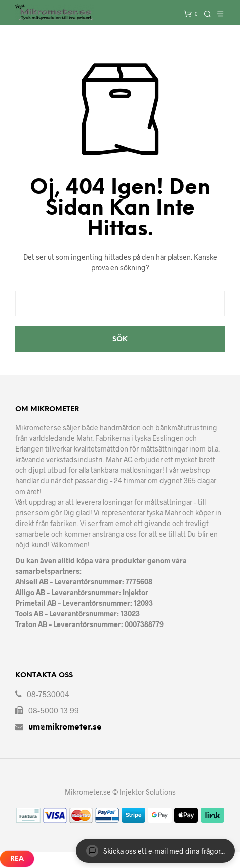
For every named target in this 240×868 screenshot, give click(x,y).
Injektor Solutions (148, 792)
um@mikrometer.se (65, 727)
